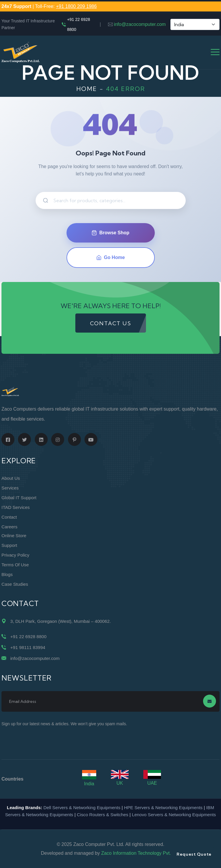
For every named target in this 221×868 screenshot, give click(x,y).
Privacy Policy (15, 555)
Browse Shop (110, 233)
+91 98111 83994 (28, 647)
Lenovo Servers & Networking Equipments (174, 815)
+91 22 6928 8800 (79, 24)
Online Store (14, 536)
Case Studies (15, 584)
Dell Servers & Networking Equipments (82, 808)
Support (9, 545)
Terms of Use (15, 565)
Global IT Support (19, 498)
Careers (9, 527)
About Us (11, 478)
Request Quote (194, 854)
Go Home (110, 258)
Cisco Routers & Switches (103, 815)
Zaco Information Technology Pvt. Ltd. (141, 853)
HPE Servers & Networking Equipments (163, 808)
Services (10, 488)
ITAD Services (16, 507)
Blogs (7, 574)
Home (87, 89)
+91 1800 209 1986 (76, 6)
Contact (9, 517)
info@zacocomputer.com (140, 24)
